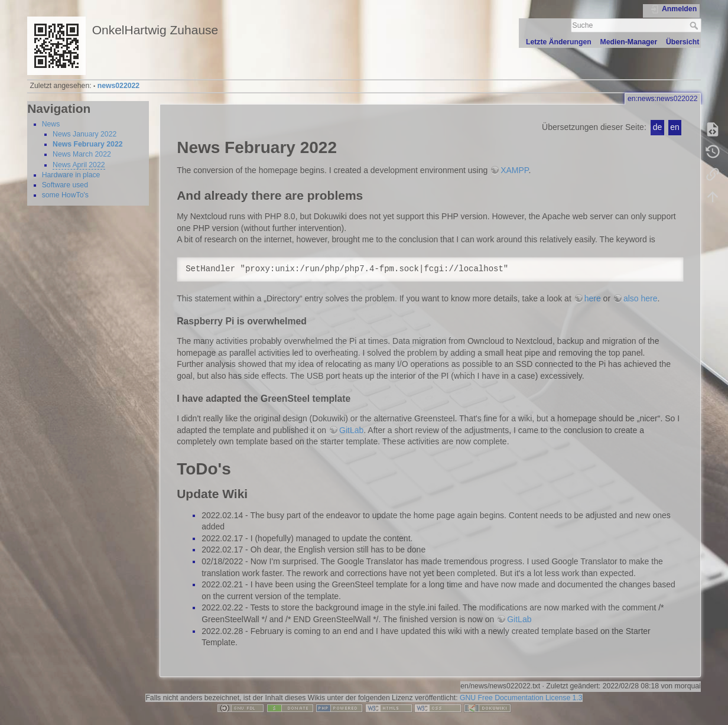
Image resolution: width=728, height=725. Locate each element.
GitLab (351, 430)
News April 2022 (79, 165)
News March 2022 (82, 154)
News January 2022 (84, 134)
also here (641, 298)
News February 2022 (87, 144)
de (658, 127)
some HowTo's (65, 195)
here (593, 298)
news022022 (119, 86)
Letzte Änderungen (559, 42)
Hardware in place (71, 175)
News (51, 124)
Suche (695, 25)
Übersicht (683, 42)
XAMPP (514, 170)
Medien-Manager (629, 42)
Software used (65, 185)
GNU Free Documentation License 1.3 (521, 698)
